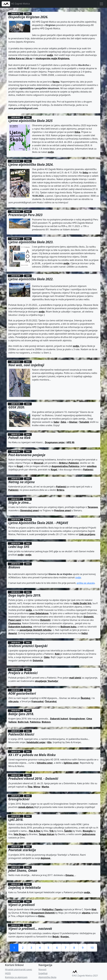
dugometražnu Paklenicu (65, 466)
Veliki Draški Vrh (82, 603)
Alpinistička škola (47, 977)
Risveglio (88, 831)
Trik (52, 831)
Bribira (60, 490)
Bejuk (56, 937)
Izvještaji (43, 973)
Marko (45, 787)
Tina (30, 787)
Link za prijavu (87, 534)
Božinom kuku (68, 627)
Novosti (42, 969)
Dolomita (38, 660)
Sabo (56, 422)
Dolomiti (45, 620)
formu (56, 82)
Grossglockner (77, 719)
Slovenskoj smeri (30, 510)
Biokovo (46, 722)
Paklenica (35, 722)
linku (85, 173)
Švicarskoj (51, 701)
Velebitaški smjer (36, 742)
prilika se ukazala (86, 583)
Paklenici (88, 470)
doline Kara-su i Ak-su (20, 58)
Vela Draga (20, 834)
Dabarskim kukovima (20, 627)
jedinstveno (89, 834)
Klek (94, 909)
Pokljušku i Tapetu (53, 909)
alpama (86, 913)
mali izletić (75, 678)
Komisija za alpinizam (16, 977)
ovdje (50, 55)
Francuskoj (38, 701)
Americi (13, 633)
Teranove (93, 507)
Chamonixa (15, 623)
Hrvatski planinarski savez (19, 969)
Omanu (70, 875)
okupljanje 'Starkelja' (47, 681)
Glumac (73, 422)
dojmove (46, 858)
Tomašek (84, 422)
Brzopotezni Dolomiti (43, 913)
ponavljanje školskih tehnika (35, 630)
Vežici (84, 633)
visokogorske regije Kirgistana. (53, 58)
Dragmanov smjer (55, 442)
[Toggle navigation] (101, 4)
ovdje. (76, 346)
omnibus (92, 466)
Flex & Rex (35, 831)
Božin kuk (23, 722)
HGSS (8, 973)
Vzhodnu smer (45, 763)
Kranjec (65, 937)
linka (77, 132)
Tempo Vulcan (47, 834)
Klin (49, 742)
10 (92, 948)
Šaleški (68, 831)
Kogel (20, 466)
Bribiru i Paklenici (69, 463)
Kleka (42, 916)
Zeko (63, 422)
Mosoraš (39, 463)
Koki (57, 654)
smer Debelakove (39, 613)
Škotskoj (85, 698)
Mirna (37, 787)
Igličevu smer (71, 763)
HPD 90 (70, 442)
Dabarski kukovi (59, 719)
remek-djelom (26, 807)
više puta (13, 701)
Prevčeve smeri (63, 510)
